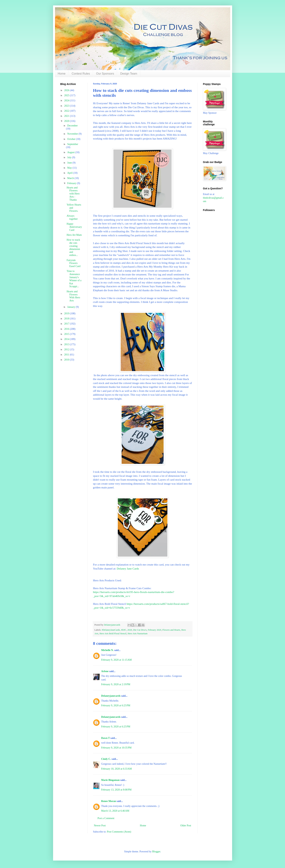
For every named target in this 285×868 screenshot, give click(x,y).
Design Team (129, 74)
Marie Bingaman (111, 780)
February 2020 (154, 630)
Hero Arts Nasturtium (138, 634)
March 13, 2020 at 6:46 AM (115, 811)
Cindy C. (106, 759)
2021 (67, 116)
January (72, 307)
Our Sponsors (105, 74)
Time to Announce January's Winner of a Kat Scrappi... (74, 279)
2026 (67, 90)
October (72, 139)
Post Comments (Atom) (119, 832)
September (73, 144)
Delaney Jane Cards (128, 569)
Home (62, 74)
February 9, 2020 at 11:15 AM (117, 660)
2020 (130, 630)
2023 (67, 106)
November (73, 134)
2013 (67, 344)
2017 (67, 324)
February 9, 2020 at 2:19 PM (116, 684)
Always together (72, 217)
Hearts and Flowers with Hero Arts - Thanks (73, 194)
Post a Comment (106, 818)
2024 (67, 100)
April (70, 173)
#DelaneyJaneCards (111, 630)
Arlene (105, 671)
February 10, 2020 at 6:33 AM (117, 769)
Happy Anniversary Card (74, 227)
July (70, 157)
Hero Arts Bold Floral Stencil (113, 634)
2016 (67, 329)
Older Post (186, 826)
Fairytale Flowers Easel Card (73, 263)
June (70, 163)
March (71, 178)
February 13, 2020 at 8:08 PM (116, 790)
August (71, 152)
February (72, 183)
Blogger (156, 852)
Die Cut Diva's (140, 630)
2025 (67, 95)
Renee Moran (109, 801)
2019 (67, 313)
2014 (67, 339)
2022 (67, 111)
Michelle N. (107, 650)
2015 (67, 334)
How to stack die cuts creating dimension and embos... (73, 247)
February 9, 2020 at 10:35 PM (116, 748)
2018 (67, 319)
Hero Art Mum (74, 235)
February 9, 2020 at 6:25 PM (116, 705)
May (70, 168)
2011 (67, 355)
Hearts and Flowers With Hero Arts (73, 296)
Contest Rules (81, 74)
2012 (67, 350)
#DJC (124, 630)
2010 (67, 360)
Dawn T (106, 738)
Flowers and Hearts (171, 630)
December (73, 126)
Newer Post (100, 826)
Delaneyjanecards (111, 696)
